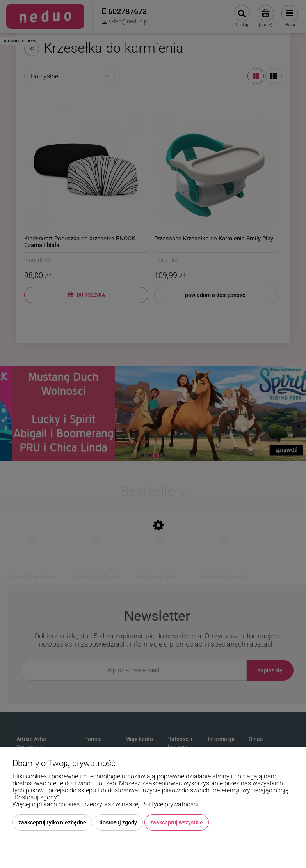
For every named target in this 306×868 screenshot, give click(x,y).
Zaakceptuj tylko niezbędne (52, 822)
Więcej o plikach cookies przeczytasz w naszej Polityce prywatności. (106, 804)
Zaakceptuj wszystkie (177, 822)
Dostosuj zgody (118, 822)
